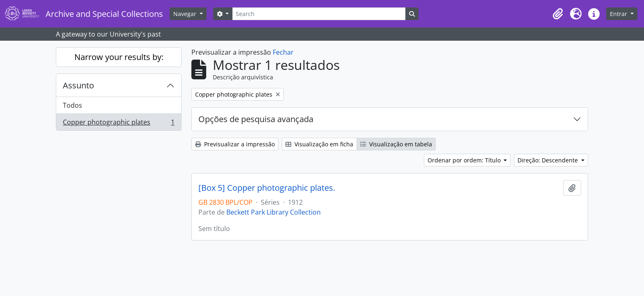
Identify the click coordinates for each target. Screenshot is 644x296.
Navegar (186, 14)
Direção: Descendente (549, 160)
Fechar (283, 52)
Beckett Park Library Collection (274, 212)
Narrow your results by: (119, 57)
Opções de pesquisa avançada (256, 119)
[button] (558, 14)
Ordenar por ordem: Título (465, 160)
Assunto (78, 85)
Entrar (619, 14)
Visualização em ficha (319, 144)
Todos (72, 105)
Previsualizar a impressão (235, 144)
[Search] (319, 14)
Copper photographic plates (118, 124)
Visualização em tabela (396, 144)
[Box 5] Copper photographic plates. (267, 188)
